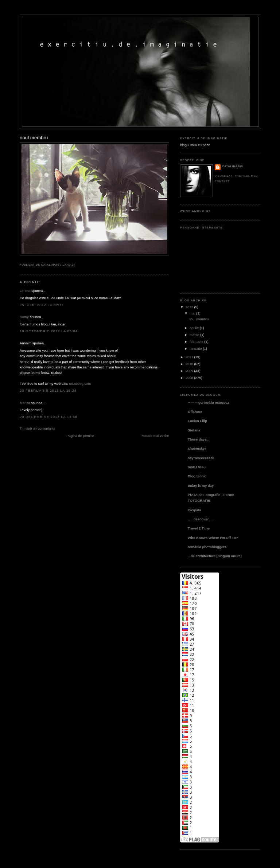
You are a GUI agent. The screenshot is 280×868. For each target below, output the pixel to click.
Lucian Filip (197, 421)
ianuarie (196, 349)
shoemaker (197, 448)
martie (194, 335)
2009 (189, 371)
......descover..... (201, 519)
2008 (189, 378)
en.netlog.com (80, 384)
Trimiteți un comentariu (37, 428)
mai (192, 313)
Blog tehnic (197, 476)
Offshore (195, 412)
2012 (189, 307)
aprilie (194, 328)
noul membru (34, 138)
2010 (189, 364)
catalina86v (233, 166)
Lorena (25, 291)
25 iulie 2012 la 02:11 (42, 305)
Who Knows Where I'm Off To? (213, 538)
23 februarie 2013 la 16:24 (48, 390)
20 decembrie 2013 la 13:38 (48, 417)
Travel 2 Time (199, 528)
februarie (196, 342)
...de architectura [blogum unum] (215, 556)
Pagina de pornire (80, 436)
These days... (199, 439)
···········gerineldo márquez (208, 402)
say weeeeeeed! (201, 458)
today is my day (201, 486)
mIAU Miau (197, 467)
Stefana (194, 430)
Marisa (25, 403)
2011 (189, 357)
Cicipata (195, 510)
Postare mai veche (155, 436)
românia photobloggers (207, 547)
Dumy (24, 317)
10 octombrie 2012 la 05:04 (49, 331)
